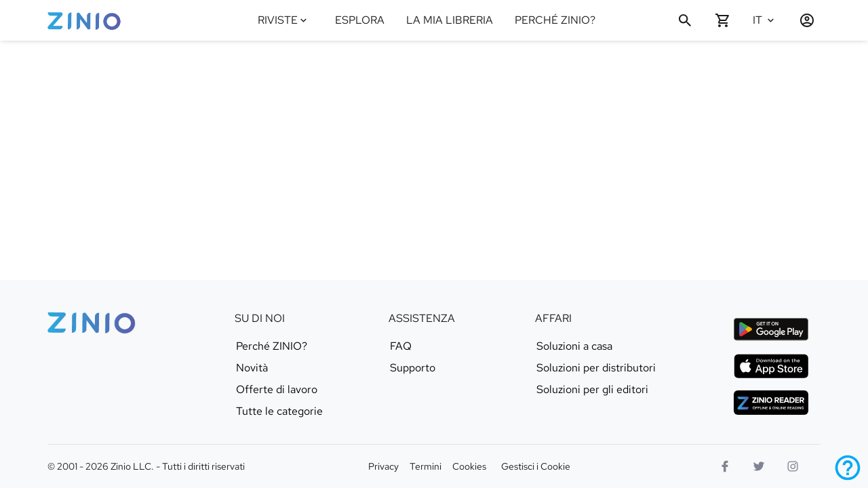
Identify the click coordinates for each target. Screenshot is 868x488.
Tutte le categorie (279, 411)
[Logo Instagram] (793, 466)
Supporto (413, 368)
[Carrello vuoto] (723, 20)
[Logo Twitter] (759, 466)
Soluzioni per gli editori (592, 390)
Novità (252, 368)
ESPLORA (360, 20)
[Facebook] (725, 466)
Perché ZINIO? (272, 346)
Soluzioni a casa (574, 346)
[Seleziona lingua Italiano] (768, 20)
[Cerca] (685, 20)
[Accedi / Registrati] (802, 20)
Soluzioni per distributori (596, 368)
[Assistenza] (848, 468)
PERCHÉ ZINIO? (555, 20)
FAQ (401, 346)
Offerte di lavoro (277, 390)
